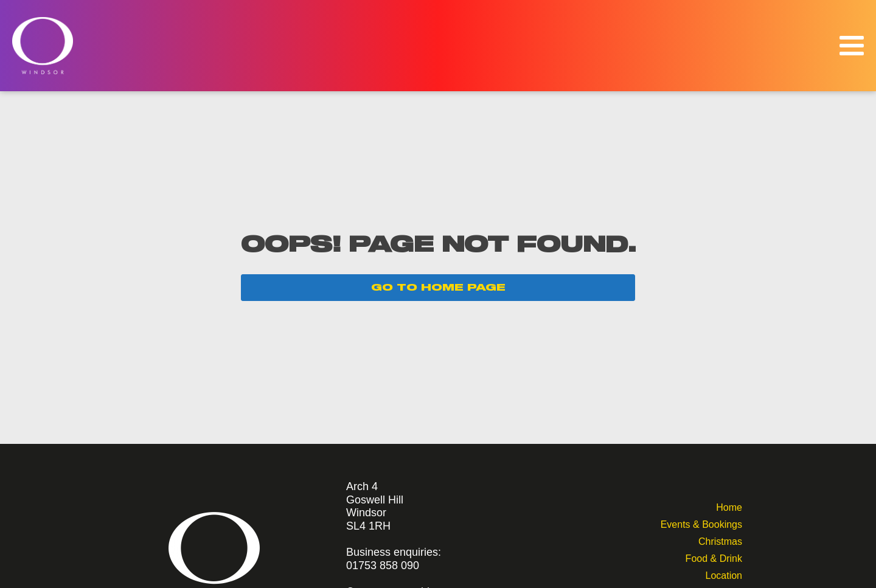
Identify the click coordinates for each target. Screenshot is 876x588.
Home (729, 506)
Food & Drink (714, 557)
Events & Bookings (701, 523)
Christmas (720, 540)
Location (724, 574)
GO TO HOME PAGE (438, 288)
